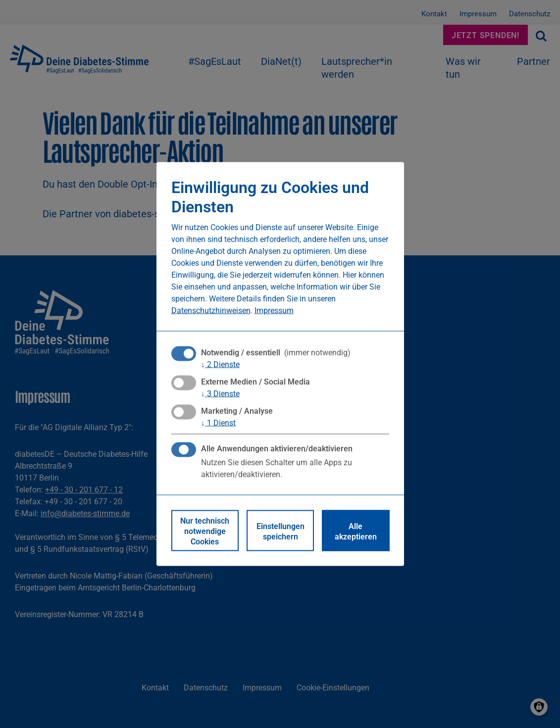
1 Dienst (218, 423)
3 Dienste (220, 393)
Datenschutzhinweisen (211, 310)
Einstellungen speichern (280, 531)
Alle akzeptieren (356, 531)
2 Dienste (220, 364)
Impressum (274, 310)
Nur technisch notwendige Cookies (205, 531)
